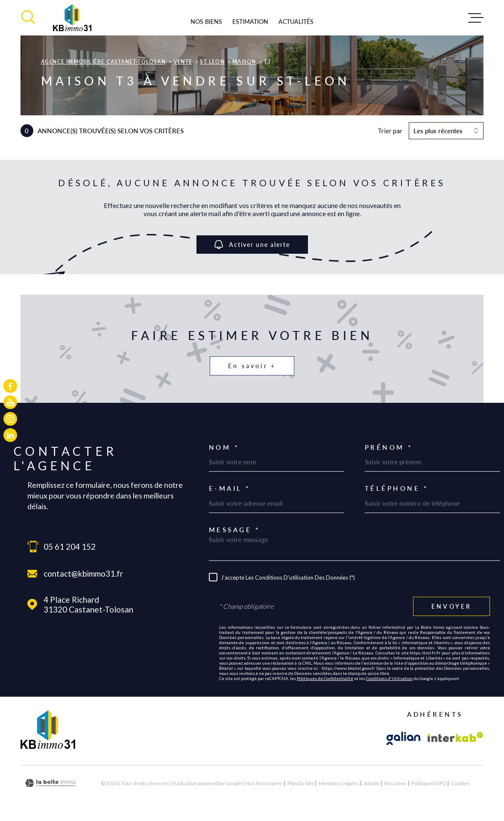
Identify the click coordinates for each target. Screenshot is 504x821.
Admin (372, 783)
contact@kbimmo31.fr (83, 573)
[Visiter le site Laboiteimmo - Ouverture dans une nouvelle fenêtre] (50, 783)
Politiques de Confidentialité (325, 678)
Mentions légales (339, 783)
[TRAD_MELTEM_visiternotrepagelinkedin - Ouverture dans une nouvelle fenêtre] (10, 435)
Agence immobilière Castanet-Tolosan (103, 62)
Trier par (390, 131)
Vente (183, 62)
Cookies (460, 783)
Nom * (224, 447)
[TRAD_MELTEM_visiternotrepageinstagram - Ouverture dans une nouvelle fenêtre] (10, 419)
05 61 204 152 (70, 547)
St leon (212, 62)
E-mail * (230, 488)
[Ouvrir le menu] (476, 18)
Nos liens (395, 783)
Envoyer (451, 606)
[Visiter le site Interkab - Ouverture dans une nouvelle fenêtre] (456, 739)
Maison (244, 62)
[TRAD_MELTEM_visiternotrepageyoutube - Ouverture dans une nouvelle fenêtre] (10, 402)
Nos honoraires (264, 783)
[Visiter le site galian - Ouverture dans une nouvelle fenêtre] (404, 739)
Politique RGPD (429, 783)
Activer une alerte (252, 245)
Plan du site (301, 783)
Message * (234, 530)
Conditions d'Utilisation (389, 678)
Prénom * (389, 447)
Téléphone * (397, 488)
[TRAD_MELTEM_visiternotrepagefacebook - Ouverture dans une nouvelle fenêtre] (10, 386)
